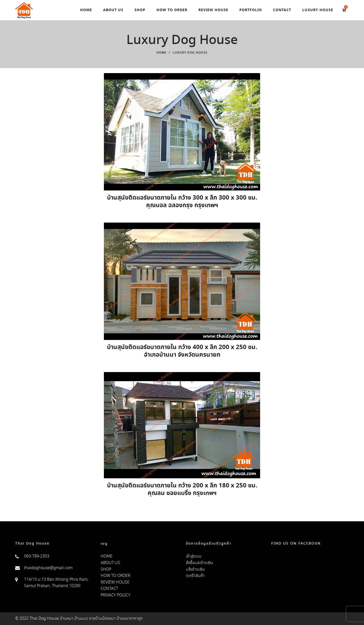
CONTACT (109, 589)
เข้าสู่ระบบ (194, 556)
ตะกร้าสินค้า (195, 576)
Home (162, 53)
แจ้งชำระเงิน (195, 569)
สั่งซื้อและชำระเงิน (199, 563)
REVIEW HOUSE (115, 582)
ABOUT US (110, 563)
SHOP (106, 569)
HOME (107, 556)
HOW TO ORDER (116, 576)
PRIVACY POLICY (116, 595)
